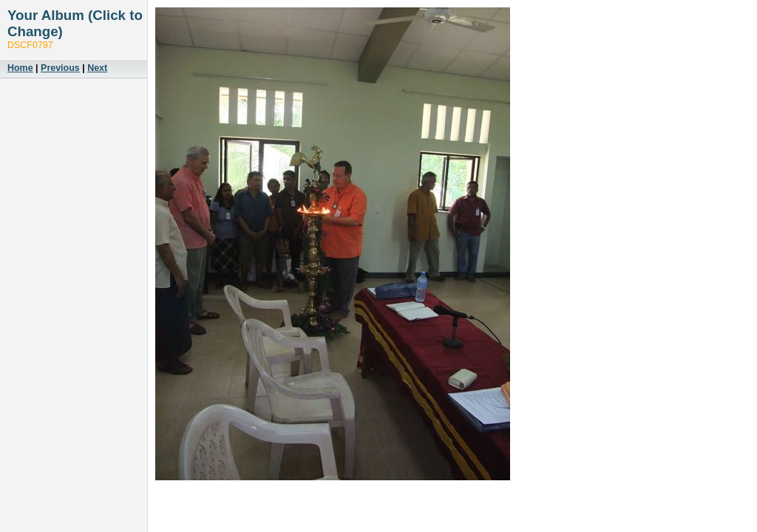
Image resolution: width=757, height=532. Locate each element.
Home (20, 68)
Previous (60, 68)
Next (97, 68)
